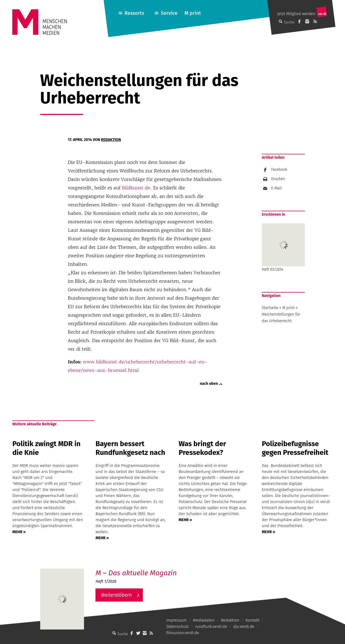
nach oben (209, 384)
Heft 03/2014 (283, 248)
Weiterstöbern (116, 595)
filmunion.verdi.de (183, 633)
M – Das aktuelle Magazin (136, 573)
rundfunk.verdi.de (211, 626)
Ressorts (134, 13)
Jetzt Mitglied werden (296, 14)
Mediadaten (204, 620)
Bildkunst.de (136, 188)
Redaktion (111, 140)
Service (169, 13)
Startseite (270, 308)
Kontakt (253, 620)
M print (193, 13)
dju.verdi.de (244, 626)
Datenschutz (178, 626)
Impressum (176, 620)
